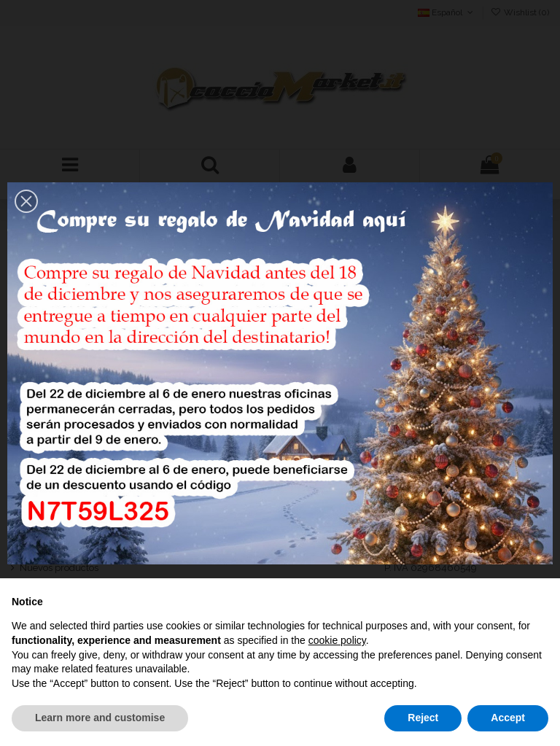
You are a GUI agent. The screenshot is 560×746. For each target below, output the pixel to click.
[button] (26, 201)
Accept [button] (508, 718)
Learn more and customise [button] (100, 718)
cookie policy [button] (337, 640)
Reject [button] (423, 718)
